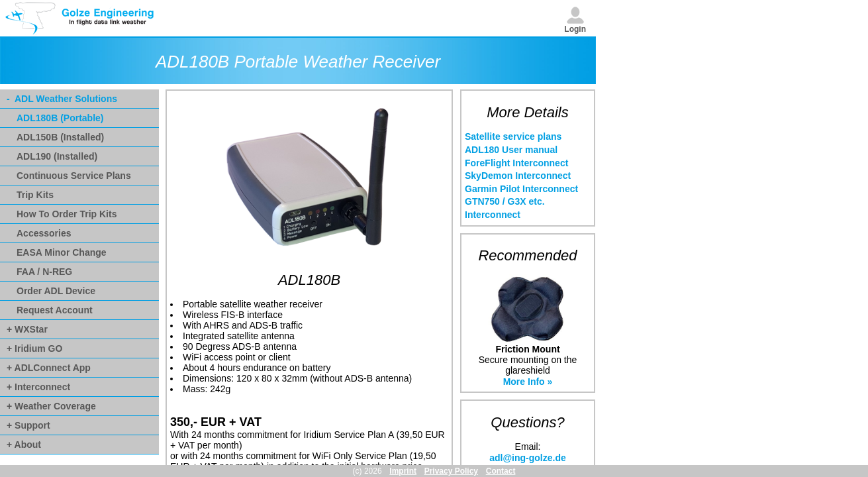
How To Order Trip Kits (67, 214)
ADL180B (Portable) (60, 118)
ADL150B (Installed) (60, 137)
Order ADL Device (56, 291)
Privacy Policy (451, 471)
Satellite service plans (513, 136)
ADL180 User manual (511, 150)
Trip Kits (35, 195)
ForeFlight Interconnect (516, 163)
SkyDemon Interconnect (518, 176)
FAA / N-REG (44, 272)
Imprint (403, 471)
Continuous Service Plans (74, 176)
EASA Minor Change (62, 252)
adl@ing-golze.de (528, 458)
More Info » (528, 382)
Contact (501, 471)
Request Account (55, 310)
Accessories (44, 233)
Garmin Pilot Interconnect (521, 189)
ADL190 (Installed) (57, 156)
